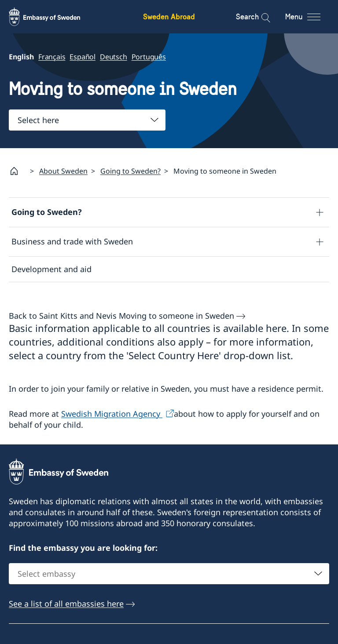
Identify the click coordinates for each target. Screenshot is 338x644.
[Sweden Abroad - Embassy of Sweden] (53, 17)
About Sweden (63, 171)
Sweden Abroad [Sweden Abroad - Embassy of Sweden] (169, 16)
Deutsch (114, 57)
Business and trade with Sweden (72, 241)
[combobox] (87, 120)
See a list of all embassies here (66, 604)
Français (52, 57)
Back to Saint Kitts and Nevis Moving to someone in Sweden (121, 316)
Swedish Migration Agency (112, 414)
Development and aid (51, 269)
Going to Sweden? (130, 171)
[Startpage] (18, 171)
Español (83, 57)
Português (149, 57)
